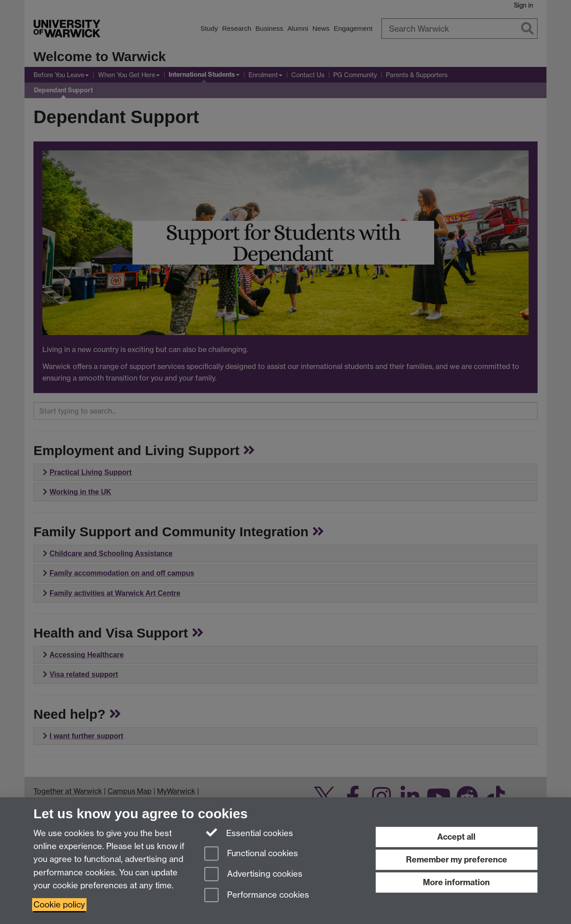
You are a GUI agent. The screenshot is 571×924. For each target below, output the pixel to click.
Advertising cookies (253, 875)
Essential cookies (249, 833)
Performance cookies (257, 896)
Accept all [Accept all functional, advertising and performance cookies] (456, 837)
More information (456, 882)
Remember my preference (457, 860)
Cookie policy (59, 905)
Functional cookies (251, 854)
